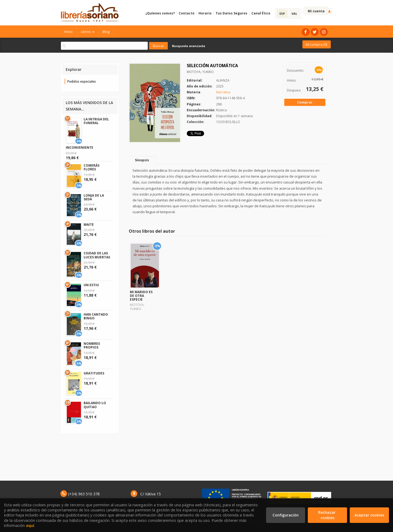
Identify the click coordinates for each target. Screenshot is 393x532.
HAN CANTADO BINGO (96, 316)
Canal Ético (261, 13)
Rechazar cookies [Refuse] (327, 515)
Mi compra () (316, 44)
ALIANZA (223, 80)
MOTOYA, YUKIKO (200, 72)
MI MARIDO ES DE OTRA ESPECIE (141, 296)
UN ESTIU (91, 285)
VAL (294, 14)
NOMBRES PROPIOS (92, 345)
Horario (205, 13)
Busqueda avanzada (189, 46)
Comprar (305, 102)
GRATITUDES (94, 373)
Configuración (286, 515)
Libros (88, 32)
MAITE (89, 225)
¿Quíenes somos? (160, 13)
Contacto (187, 13)
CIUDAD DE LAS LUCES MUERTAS (97, 255)
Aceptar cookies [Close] (369, 515)
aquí (30, 525)
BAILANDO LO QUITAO (95, 405)
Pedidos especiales (82, 81)
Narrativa (223, 92)
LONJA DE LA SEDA (94, 197)
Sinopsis (142, 160)
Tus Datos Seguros (231, 13)
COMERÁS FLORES (92, 167)
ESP (282, 14)
